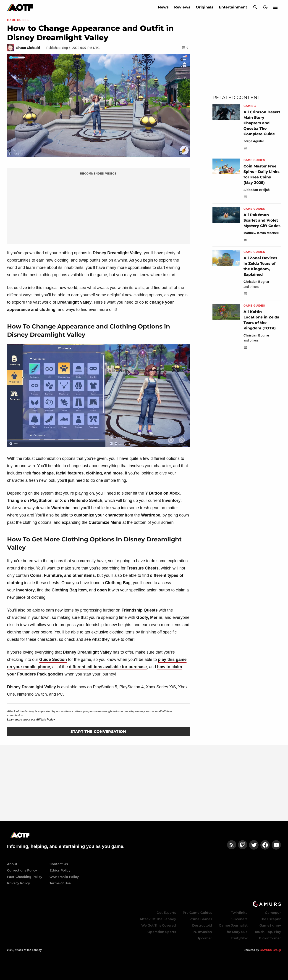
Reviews (182, 7)
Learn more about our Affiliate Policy (31, 720)
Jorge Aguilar (254, 141)
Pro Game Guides (197, 913)
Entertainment (233, 7)
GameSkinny (270, 925)
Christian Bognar (257, 282)
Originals (205, 7)
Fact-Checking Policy (25, 877)
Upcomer (204, 938)
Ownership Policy (64, 877)
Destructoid (202, 925)
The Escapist (271, 919)
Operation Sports (162, 932)
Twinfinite (239, 913)
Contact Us (59, 864)
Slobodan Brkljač (257, 190)
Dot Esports (166, 913)
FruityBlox (239, 938)
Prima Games (201, 919)
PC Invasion (202, 932)
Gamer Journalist (233, 925)
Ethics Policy (60, 870)
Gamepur (273, 913)
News (163, 7)
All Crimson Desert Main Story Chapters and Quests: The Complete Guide (262, 123)
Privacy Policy (18, 883)
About (12, 864)
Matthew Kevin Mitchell (261, 233)
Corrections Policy (22, 870)
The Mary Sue (236, 932)
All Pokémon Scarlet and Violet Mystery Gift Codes (262, 220)
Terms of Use (60, 883)
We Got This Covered (159, 925)
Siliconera (240, 919)
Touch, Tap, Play (268, 932)
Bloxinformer (270, 938)
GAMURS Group (270, 950)
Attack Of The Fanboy (158, 919)
